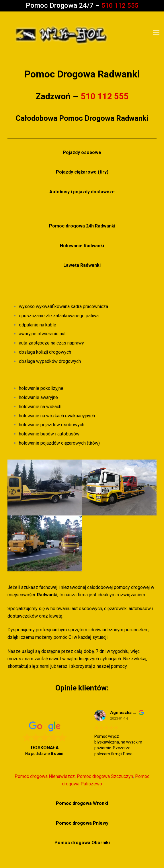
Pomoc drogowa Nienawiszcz (45, 776)
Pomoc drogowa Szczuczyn (105, 776)
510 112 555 (120, 5)
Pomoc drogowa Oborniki (82, 843)
